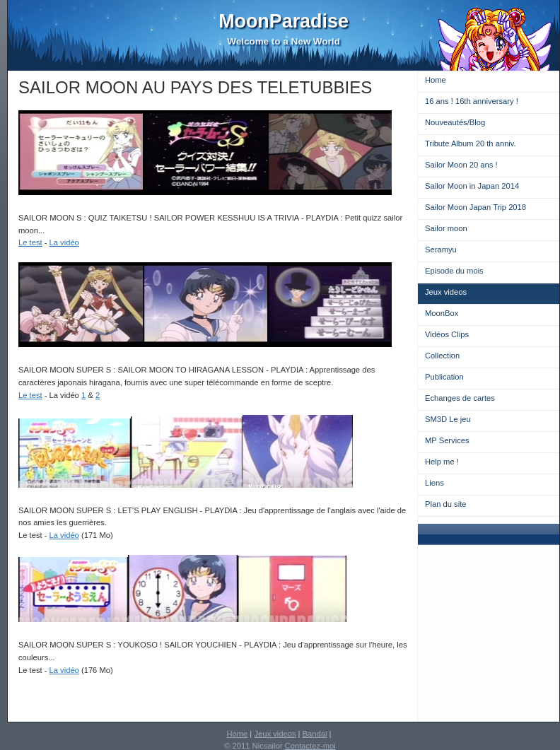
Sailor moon (446, 228)
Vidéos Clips (447, 334)
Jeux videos (446, 292)
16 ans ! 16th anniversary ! (472, 101)
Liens (434, 483)
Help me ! (442, 462)
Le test (30, 242)
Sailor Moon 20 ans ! (461, 165)
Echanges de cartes (460, 398)
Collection (442, 356)
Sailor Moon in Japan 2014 (472, 186)
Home (436, 80)
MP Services (447, 440)
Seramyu (441, 250)
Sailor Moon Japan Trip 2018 (476, 207)
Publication (444, 377)
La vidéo (64, 242)
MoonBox (442, 313)
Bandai (315, 734)
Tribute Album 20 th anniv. (471, 143)
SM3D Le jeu (448, 419)
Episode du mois (454, 271)
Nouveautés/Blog (455, 122)
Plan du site (445, 504)
